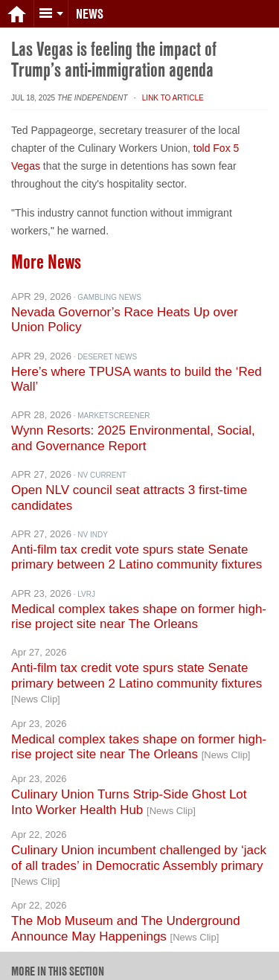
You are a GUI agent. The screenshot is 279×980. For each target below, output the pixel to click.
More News (46, 253)
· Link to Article (166, 89)
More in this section (58, 962)
